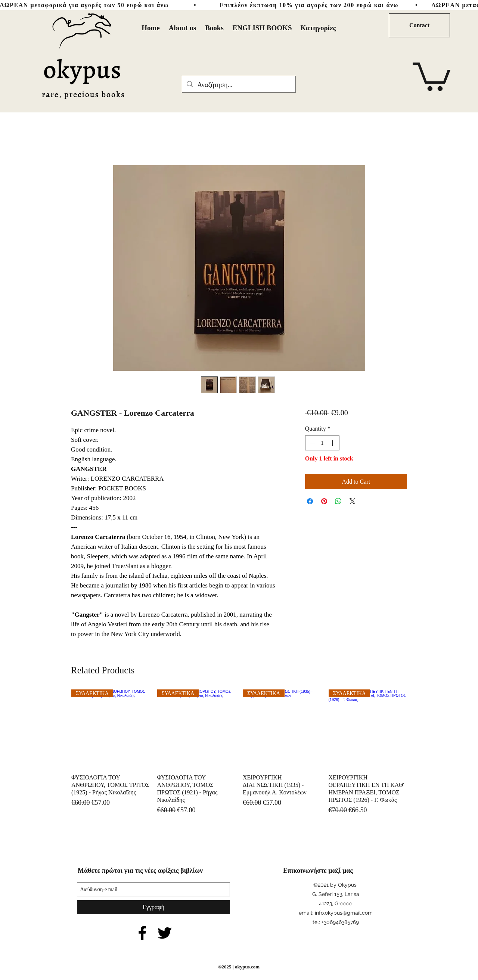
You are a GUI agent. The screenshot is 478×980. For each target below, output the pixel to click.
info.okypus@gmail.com (344, 913)
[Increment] (333, 443)
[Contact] (419, 25)
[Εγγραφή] (153, 907)
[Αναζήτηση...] (238, 85)
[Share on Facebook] (310, 501)
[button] (432, 75)
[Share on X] (353, 501)
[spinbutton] (322, 443)
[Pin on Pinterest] (324, 501)
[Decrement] (311, 443)
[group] (239, 752)
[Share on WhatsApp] (338, 501)
